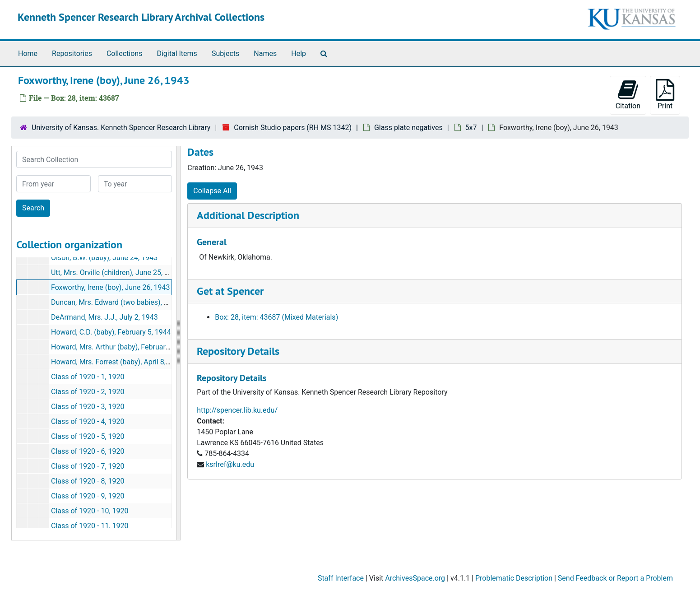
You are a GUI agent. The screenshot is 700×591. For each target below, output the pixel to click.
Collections (125, 54)
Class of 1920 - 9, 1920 (88, 496)
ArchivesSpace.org (415, 578)
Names (265, 54)
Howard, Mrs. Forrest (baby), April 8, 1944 (117, 362)
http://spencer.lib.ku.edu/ (237, 410)
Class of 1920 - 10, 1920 (90, 511)
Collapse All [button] (212, 191)
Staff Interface (341, 578)
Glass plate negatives (408, 128)
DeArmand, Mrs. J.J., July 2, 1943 (104, 317)
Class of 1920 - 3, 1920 (88, 407)
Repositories (72, 54)
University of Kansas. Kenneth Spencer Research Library (121, 128)
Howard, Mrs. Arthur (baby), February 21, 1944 (125, 347)
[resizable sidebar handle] (178, 343)
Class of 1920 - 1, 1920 (88, 377)
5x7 (471, 128)
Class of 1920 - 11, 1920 (90, 526)
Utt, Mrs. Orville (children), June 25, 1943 (116, 272)
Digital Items (177, 54)
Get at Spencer (230, 291)
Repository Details (238, 351)
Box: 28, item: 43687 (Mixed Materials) (276, 317)
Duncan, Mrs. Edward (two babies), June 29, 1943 (130, 302)
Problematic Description (514, 578)
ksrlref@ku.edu (230, 464)
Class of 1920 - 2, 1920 (88, 392)
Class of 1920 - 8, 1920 (88, 481)
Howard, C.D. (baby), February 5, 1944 (111, 332)
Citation (628, 95)
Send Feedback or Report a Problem (615, 578)
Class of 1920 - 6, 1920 (88, 451)
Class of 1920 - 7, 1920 (88, 466)
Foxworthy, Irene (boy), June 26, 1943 (111, 287)
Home (28, 54)
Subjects (225, 54)
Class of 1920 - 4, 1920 (88, 421)
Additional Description (248, 215)
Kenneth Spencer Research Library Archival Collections (141, 17)
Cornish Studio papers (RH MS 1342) (293, 128)
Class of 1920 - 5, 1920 (88, 436)
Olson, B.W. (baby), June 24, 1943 (104, 258)
